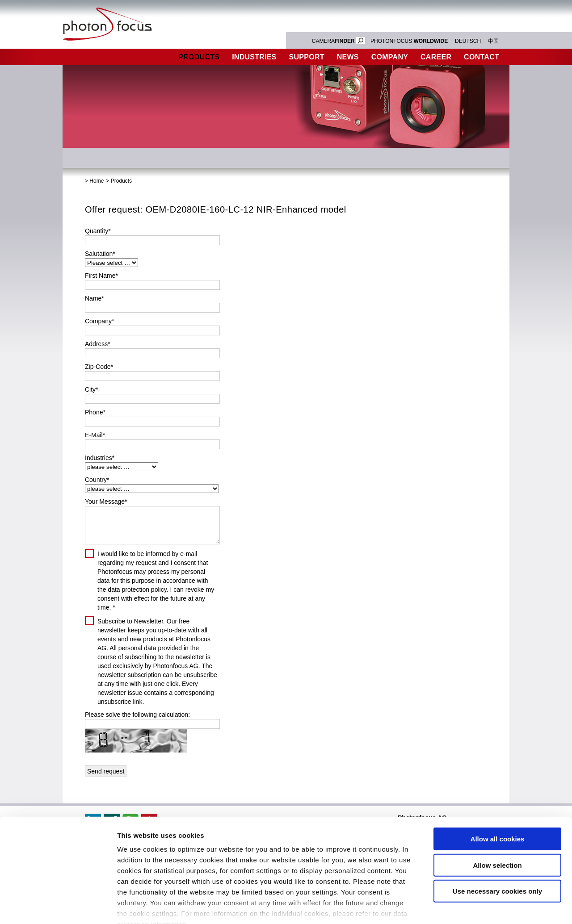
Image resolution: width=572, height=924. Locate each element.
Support (307, 57)
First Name (101, 276)
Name (95, 298)
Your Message (106, 502)
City (92, 389)
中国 (493, 41)
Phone (95, 412)
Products (199, 57)
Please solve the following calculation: (137, 715)
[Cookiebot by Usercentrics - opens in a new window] (58, 907)
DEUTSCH (468, 41)
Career (436, 57)
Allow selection (497, 812)
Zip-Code (99, 367)
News (348, 57)
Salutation (100, 254)
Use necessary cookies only (497, 838)
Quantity (98, 231)
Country (97, 480)
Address (98, 344)
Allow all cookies (498, 786)
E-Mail (95, 435)
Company (390, 57)
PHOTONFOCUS (409, 41)
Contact (482, 57)
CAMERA (339, 41)
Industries (254, 57)
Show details (469, 906)
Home (97, 181)
